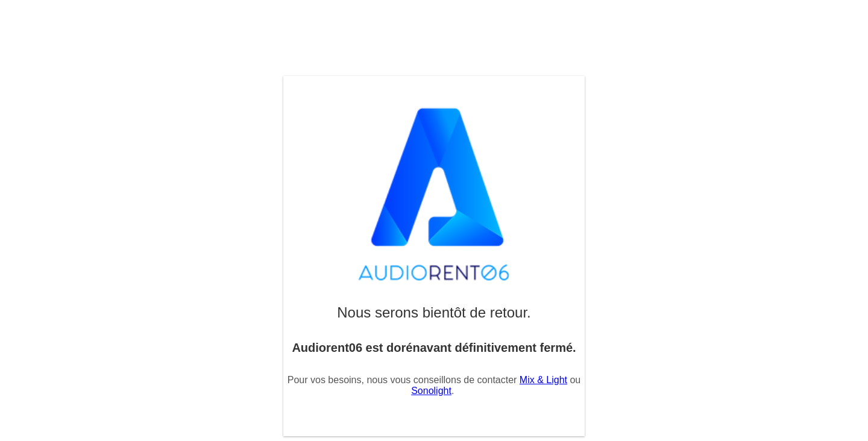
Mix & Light (543, 380)
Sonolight (431, 391)
